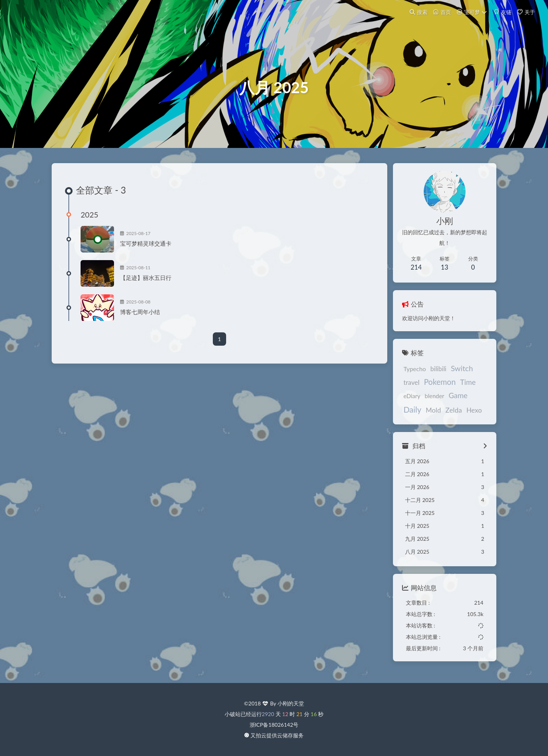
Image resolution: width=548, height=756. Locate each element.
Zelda (425, 414)
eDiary (405, 402)
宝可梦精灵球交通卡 (153, 249)
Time (462, 387)
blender (428, 402)
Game (452, 401)
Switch (455, 373)
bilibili (432, 373)
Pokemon (434, 386)
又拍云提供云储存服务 (277, 736)
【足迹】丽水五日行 (153, 283)
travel (405, 387)
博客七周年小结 (147, 318)
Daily (474, 401)
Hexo (446, 414)
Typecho (408, 373)
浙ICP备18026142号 (274, 725)
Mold (405, 414)
